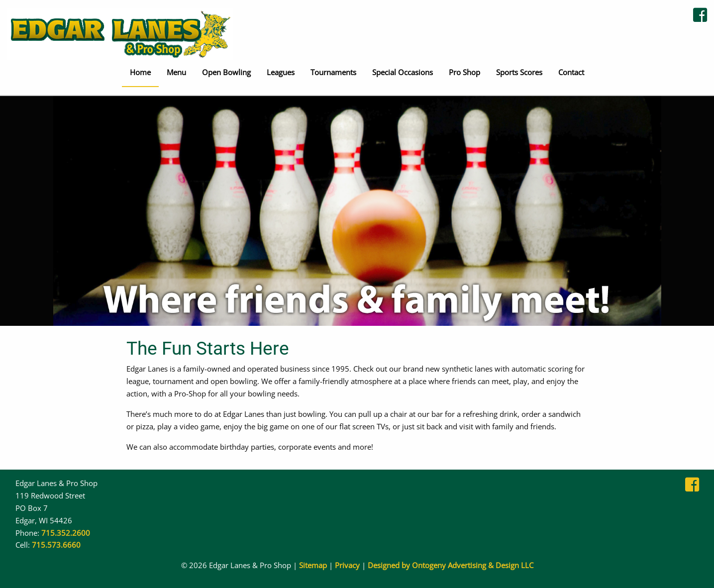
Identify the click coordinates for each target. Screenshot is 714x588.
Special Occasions (403, 72)
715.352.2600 (66, 533)
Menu (176, 72)
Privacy (347, 565)
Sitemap (313, 565)
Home (140, 72)
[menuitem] (140, 73)
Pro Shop (464, 72)
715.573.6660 (56, 545)
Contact (571, 72)
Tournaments (333, 72)
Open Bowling (226, 72)
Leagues (281, 72)
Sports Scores (519, 72)
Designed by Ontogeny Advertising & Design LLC (451, 565)
